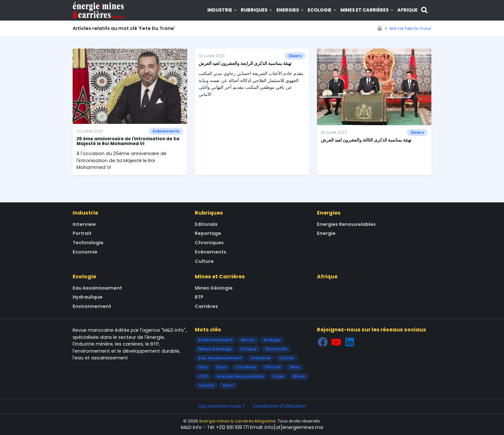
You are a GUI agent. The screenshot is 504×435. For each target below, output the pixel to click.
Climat (287, 358)
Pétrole (273, 367)
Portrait (82, 233)
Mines (299, 376)
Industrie (222, 10)
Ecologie (322, 10)
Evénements (166, 131)
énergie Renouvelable (240, 376)
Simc (228, 385)
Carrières (206, 306)
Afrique (407, 10)
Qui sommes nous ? (222, 406)
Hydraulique (88, 297)
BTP (199, 297)
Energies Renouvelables (346, 224)
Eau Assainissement (97, 288)
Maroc (248, 340)
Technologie (88, 243)
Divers (295, 56)
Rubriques (257, 10)
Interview (84, 224)
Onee (278, 376)
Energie (326, 233)
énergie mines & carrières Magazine (237, 421)
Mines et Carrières (367, 10)
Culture (204, 261)
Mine (295, 367)
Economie (85, 252)
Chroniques (209, 243)
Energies (290, 10)
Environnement (92, 306)
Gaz (203, 367)
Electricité (276, 349)
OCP (203, 376)
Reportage (208, 233)
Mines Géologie (214, 288)
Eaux (221, 367)
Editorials (206, 224)
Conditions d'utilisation (279, 406)
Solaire (206, 385)
